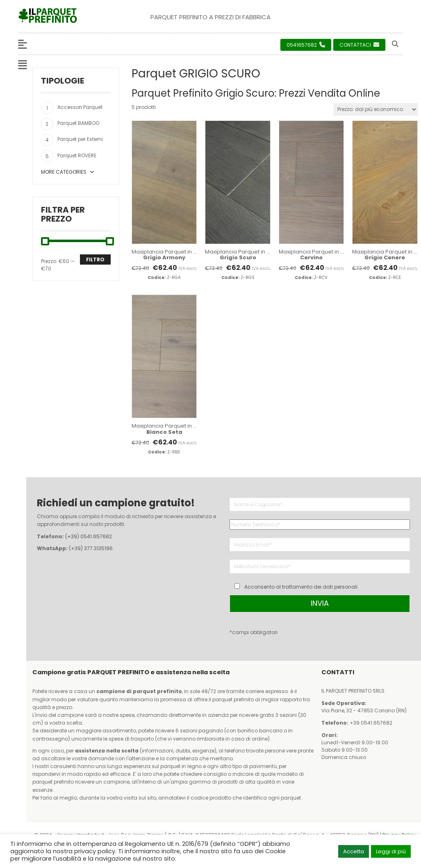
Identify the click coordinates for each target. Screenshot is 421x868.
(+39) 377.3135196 (91, 548)
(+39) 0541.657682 (89, 536)
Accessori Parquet (80, 107)
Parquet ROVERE (77, 155)
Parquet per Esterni (80, 139)
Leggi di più (391, 851)
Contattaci (359, 45)
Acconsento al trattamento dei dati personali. (302, 587)
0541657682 (306, 45)
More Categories (68, 172)
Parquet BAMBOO (78, 123)
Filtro (95, 259)
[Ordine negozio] (376, 109)
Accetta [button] (354, 851)
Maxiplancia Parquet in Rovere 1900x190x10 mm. (194, 254)
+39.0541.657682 (371, 723)
